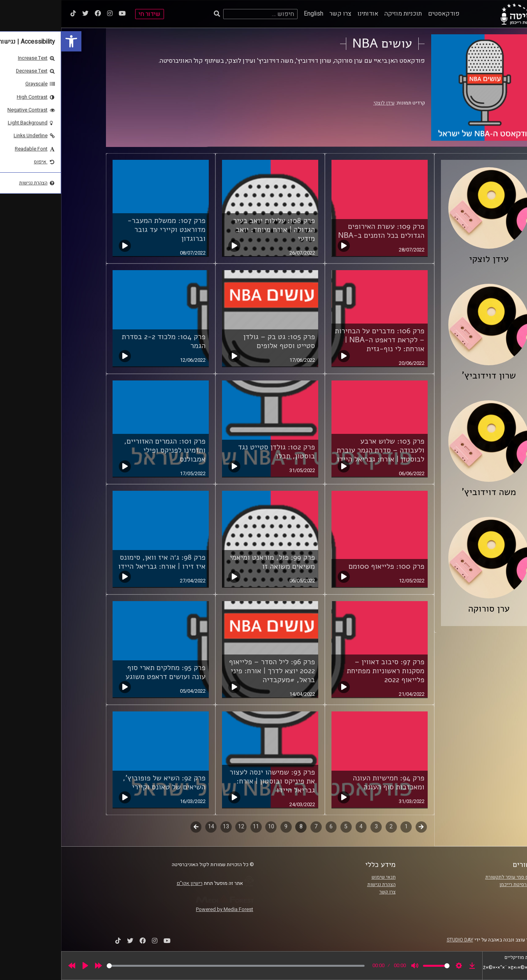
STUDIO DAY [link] (399, 940)
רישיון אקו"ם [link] (129, 883)
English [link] (252, 14)
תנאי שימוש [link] (323, 877)
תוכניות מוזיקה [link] (342, 14)
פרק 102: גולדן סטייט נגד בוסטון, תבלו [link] (215, 452)
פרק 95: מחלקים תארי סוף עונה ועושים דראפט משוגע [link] (104, 672)
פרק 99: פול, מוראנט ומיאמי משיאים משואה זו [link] (211, 562)
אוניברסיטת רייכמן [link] (457, 884)
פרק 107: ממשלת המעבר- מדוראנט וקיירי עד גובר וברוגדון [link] (105, 230)
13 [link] (165, 827)
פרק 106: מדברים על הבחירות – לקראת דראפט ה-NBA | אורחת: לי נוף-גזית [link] (319, 340)
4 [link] (300, 827)
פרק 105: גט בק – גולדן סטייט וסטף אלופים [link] (218, 341)
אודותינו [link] (307, 14)
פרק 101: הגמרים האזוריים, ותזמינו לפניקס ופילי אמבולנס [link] (103, 450)
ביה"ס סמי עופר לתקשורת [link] (450, 877)
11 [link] (195, 827)
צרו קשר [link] (279, 14)
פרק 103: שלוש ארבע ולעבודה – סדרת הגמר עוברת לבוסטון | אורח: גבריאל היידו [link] (319, 450)
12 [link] (180, 827)
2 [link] (330, 827)
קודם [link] (360, 827)
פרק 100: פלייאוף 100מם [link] (325, 566)
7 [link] (255, 827)
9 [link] (225, 827)
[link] (10, 41)
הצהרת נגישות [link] (320, 884)
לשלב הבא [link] (135, 828)
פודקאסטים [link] (383, 14)
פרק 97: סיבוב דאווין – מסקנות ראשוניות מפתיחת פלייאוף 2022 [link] (324, 671)
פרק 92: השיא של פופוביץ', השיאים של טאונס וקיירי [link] (103, 783)
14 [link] (150, 827)
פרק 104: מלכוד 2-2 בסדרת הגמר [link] (103, 341)
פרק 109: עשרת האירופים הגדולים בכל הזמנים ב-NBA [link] (320, 231)
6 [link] (270, 827)
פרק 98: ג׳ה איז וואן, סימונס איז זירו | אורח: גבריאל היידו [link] (100, 562)
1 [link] (345, 827)
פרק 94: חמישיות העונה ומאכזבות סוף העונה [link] (328, 783)
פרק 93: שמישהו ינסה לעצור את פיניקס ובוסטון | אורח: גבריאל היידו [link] (211, 781)
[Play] (24, 966)
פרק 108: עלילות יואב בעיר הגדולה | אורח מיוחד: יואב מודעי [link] (213, 230)
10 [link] (210, 827)
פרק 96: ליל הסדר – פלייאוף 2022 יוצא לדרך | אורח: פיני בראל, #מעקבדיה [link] (211, 671)
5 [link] (285, 827)
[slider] (174, 966)
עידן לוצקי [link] (323, 103)
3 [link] (315, 827)
